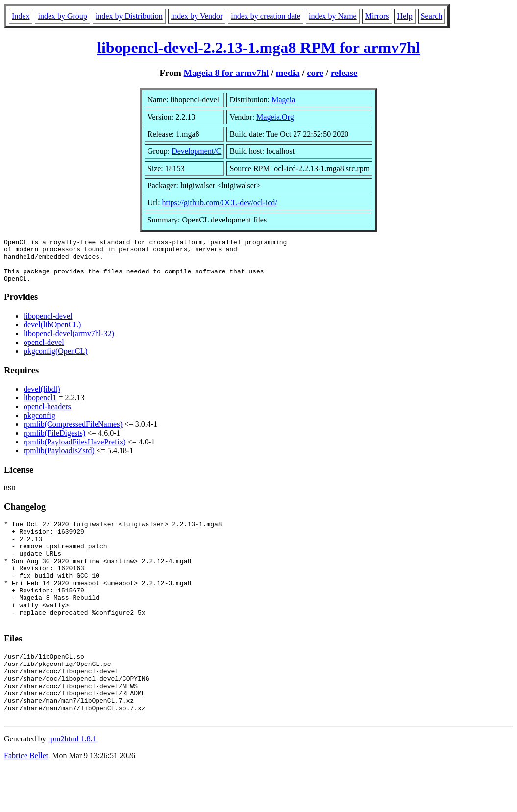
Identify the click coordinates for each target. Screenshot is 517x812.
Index (21, 16)
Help (405, 16)
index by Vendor (197, 16)
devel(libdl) (42, 398)
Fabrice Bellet (26, 800)
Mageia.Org (275, 117)
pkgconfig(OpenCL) (56, 360)
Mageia (283, 100)
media (288, 73)
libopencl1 (40, 406)
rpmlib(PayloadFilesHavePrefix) (75, 451)
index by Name (333, 16)
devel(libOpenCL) (52, 333)
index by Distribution (129, 16)
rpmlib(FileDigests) (54, 442)
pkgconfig (39, 424)
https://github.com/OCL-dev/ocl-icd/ (220, 203)
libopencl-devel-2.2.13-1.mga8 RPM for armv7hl (258, 48)
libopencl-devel (48, 325)
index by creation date (266, 16)
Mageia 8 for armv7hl (226, 73)
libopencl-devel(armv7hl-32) (69, 342)
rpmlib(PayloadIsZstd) (59, 459)
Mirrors (377, 16)
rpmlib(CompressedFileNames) (73, 433)
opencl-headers (47, 415)
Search (432, 16)
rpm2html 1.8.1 (72, 783)
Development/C (196, 151)
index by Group (62, 16)
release (344, 73)
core (315, 73)
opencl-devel (44, 351)
